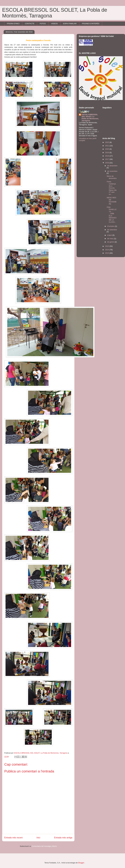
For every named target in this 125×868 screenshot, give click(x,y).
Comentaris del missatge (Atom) (44, 846)
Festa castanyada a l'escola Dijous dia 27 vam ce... (112, 188)
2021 (107, 146)
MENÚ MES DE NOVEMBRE (111, 201)
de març (111, 239)
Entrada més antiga (63, 838)
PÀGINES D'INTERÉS (91, 24)
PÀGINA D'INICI (13, 24)
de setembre (112, 230)
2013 (107, 253)
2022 (107, 142)
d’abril (110, 235)
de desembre (112, 166)
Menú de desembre (112, 177)
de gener (111, 242)
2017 (107, 159)
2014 (107, 250)
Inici (38, 838)
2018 (107, 156)
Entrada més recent (13, 838)
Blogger (81, 863)
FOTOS (43, 24)
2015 (107, 246)
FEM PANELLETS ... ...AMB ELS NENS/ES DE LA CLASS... (112, 215)
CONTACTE (30, 24)
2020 (107, 149)
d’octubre (111, 226)
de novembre (112, 171)
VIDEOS (54, 24)
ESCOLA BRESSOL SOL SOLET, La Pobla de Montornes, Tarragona (90, 118)
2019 (107, 153)
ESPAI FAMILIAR (70, 24)
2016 (107, 163)
